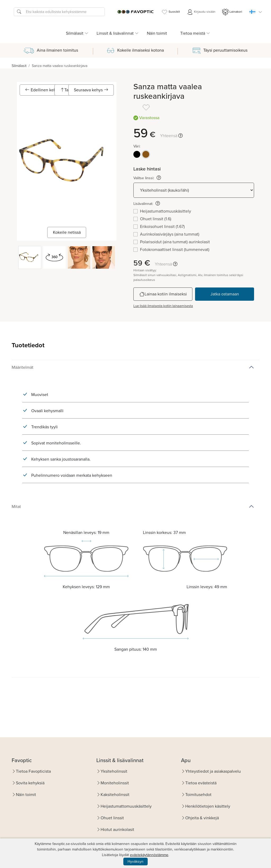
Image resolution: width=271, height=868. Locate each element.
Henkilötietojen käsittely (208, 806)
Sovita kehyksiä (30, 783)
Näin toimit (157, 33)
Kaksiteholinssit (115, 795)
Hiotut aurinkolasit (117, 829)
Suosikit (171, 12)
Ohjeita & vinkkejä (202, 818)
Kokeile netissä (67, 232)
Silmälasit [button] (75, 33)
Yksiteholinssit (114, 771)
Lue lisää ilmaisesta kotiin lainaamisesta (163, 306)
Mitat (16, 507)
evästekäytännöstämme (149, 855)
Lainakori (232, 12)
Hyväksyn (135, 862)
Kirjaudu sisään (201, 12)
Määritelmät (22, 367)
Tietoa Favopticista (33, 771)
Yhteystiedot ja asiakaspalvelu (213, 771)
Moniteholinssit (115, 783)
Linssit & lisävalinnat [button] (115, 33)
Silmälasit (19, 66)
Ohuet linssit (112, 818)
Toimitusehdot (198, 795)
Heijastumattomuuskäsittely (126, 806)
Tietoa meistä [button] (193, 33)
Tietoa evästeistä (201, 783)
